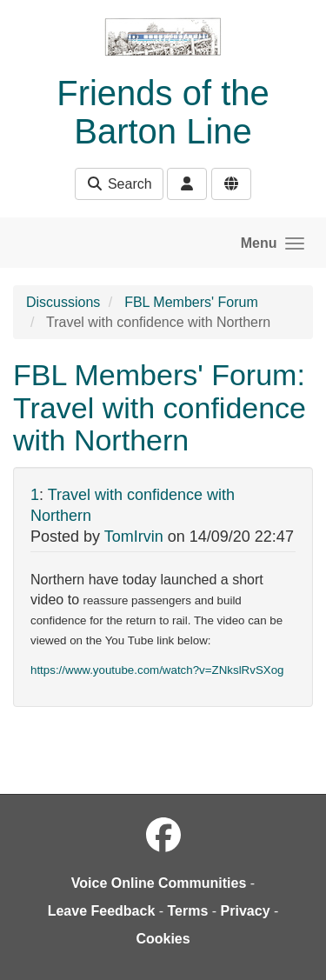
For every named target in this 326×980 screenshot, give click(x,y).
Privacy (246, 911)
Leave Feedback (102, 911)
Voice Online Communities (159, 883)
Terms (188, 911)
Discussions (63, 302)
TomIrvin (134, 537)
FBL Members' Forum (191, 302)
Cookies (163, 939)
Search (119, 184)
